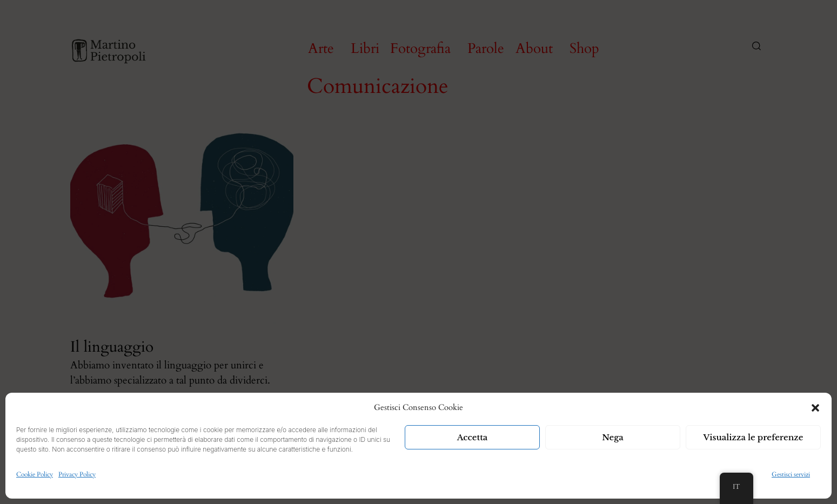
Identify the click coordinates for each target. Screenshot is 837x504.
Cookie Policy (35, 474)
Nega (613, 437)
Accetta (473, 437)
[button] (815, 408)
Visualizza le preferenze (754, 437)
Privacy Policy (77, 474)
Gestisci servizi (791, 474)
